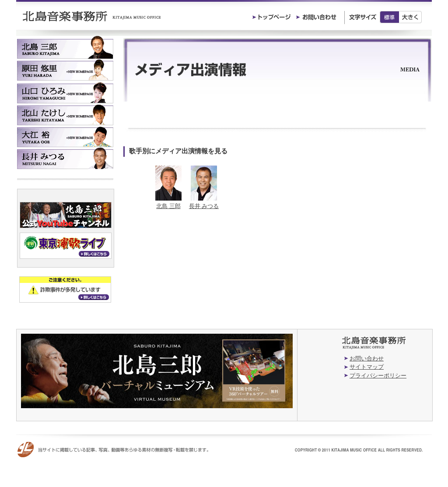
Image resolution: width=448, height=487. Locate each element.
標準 (389, 17)
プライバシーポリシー (378, 376)
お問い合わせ (367, 358)
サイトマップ (367, 367)
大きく (411, 17)
